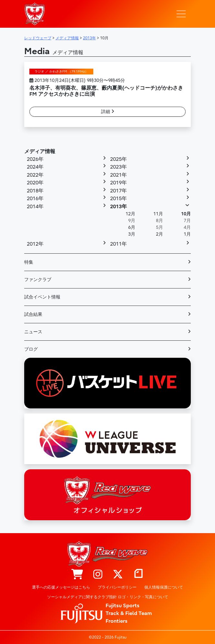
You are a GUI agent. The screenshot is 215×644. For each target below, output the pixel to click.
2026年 (35, 159)
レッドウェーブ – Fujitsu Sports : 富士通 (35, 14)
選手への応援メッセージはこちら (61, 587)
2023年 (118, 167)
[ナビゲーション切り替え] (181, 14)
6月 (132, 227)
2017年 (118, 191)
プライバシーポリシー (117, 587)
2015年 (118, 199)
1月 (187, 234)
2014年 (35, 207)
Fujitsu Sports (123, 606)
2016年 (35, 199)
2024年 (35, 167)
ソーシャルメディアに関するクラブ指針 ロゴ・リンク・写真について (108, 597)
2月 (159, 234)
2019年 (118, 183)
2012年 (35, 244)
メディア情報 (40, 151)
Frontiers (117, 621)
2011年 (118, 244)
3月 (132, 234)
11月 (158, 214)
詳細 (108, 112)
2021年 (118, 175)
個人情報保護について (164, 587)
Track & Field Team (129, 613)
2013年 (118, 207)
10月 (186, 214)
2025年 (118, 159)
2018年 (35, 191)
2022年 (35, 175)
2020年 (35, 183)
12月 (130, 214)
